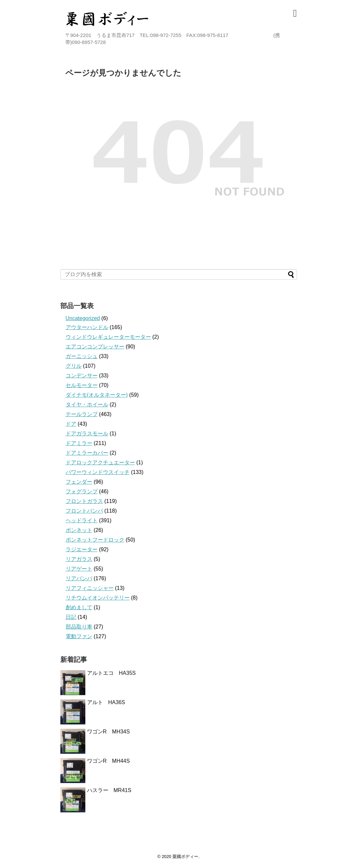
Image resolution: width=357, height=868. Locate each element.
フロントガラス (84, 501)
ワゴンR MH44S (108, 761)
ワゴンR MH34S (108, 732)
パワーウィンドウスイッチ (98, 472)
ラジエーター (82, 549)
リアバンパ (79, 578)
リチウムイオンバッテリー (98, 598)
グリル (74, 366)
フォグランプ (82, 491)
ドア (71, 424)
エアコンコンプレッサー (95, 347)
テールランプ (82, 414)
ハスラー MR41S (109, 790)
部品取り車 (79, 627)
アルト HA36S (109, 702)
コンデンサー (82, 376)
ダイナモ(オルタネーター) (97, 395)
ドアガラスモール (87, 434)
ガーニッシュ (82, 356)
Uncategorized (83, 318)
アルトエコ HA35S (111, 673)
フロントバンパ (84, 511)
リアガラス (79, 559)
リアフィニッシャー (90, 588)
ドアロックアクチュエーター (100, 462)
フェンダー (79, 482)
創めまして (79, 607)
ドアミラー (79, 443)
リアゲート (79, 569)
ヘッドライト (82, 520)
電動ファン (79, 636)
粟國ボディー (185, 857)
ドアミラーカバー (87, 453)
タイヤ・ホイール (87, 405)
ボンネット (79, 530)
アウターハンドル (87, 327)
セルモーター (82, 385)
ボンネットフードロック (95, 540)
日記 (71, 617)
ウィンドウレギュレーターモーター (108, 337)
